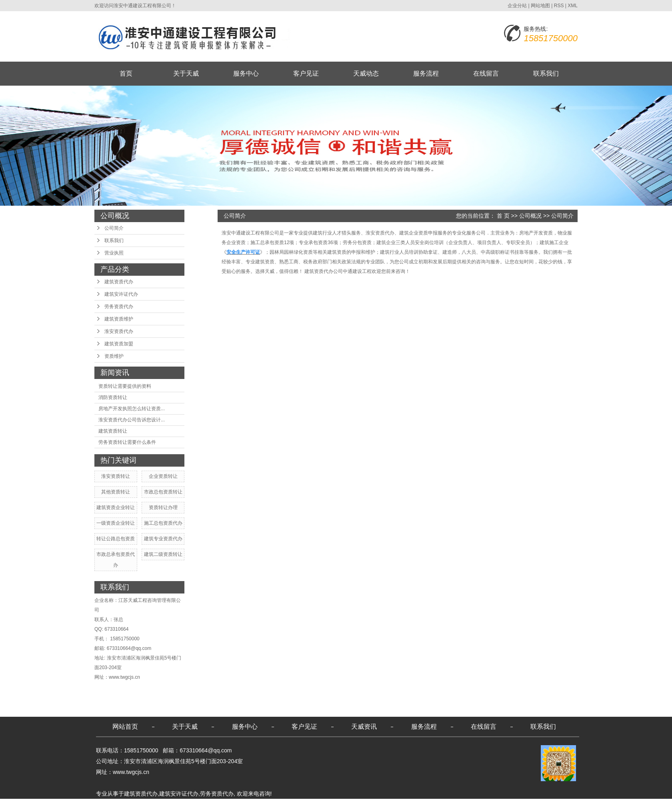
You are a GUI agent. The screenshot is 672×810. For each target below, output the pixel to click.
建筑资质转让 (113, 431)
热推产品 (107, 804)
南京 (225, 804)
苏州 (282, 804)
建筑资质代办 (119, 282)
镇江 (256, 804)
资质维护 (114, 356)
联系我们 (546, 73)
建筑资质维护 (119, 319)
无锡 (269, 804)
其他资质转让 (116, 492)
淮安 (212, 804)
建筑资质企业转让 (116, 507)
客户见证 (306, 73)
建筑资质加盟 (119, 344)
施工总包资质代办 (163, 523)
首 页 (503, 216)
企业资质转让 (163, 476)
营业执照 (114, 253)
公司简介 (114, 228)
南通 (200, 804)
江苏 (161, 804)
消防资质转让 (113, 397)
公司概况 (530, 216)
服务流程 (426, 73)
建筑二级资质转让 (163, 554)
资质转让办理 (163, 507)
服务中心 (246, 73)
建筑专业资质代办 (163, 539)
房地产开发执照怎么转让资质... (132, 409)
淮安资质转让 (116, 476)
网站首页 (125, 727)
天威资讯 (364, 727)
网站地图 (540, 6)
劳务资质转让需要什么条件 (127, 442)
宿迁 (174, 804)
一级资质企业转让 (116, 523)
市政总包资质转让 (163, 492)
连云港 (240, 804)
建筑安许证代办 (121, 294)
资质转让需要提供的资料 (125, 386)
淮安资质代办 (119, 331)
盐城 (187, 804)
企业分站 (517, 6)
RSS (559, 6)
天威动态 (366, 73)
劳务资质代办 (119, 307)
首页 (126, 73)
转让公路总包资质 (116, 539)
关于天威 (186, 73)
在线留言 (486, 73)
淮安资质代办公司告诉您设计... (132, 420)
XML (573, 6)
